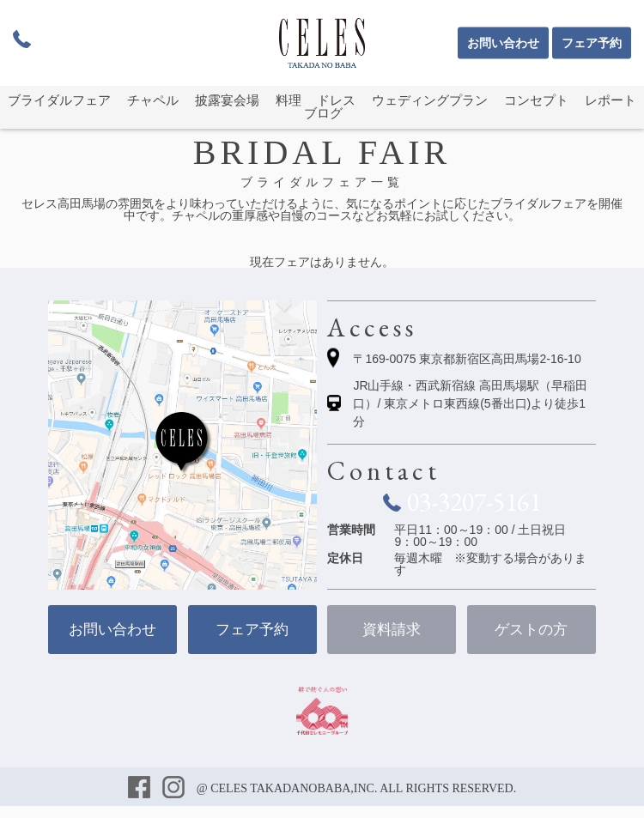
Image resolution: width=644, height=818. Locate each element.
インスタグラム (175, 789)
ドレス (336, 100)
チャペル (153, 100)
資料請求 (392, 630)
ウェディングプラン (430, 100)
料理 (289, 100)
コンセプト (536, 100)
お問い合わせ (503, 43)
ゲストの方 (531, 630)
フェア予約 (592, 43)
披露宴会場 (227, 100)
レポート (611, 100)
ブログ (323, 113)
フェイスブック (141, 789)
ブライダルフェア (59, 100)
